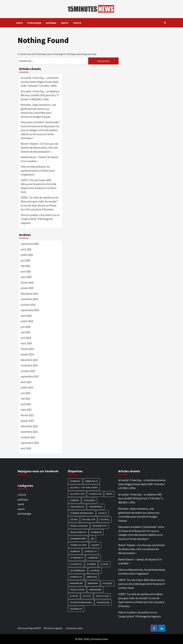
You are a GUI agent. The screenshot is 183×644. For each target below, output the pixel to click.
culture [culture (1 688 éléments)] (74, 519)
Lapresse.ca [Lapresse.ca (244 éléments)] (90, 551)
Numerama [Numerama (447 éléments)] (93, 583)
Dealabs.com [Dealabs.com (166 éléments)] (89, 519)
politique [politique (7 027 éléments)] (107, 583)
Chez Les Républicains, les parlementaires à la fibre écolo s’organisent (38, 171)
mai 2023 (25, 399)
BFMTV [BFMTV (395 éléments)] (109, 494)
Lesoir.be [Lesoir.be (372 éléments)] (95, 571)
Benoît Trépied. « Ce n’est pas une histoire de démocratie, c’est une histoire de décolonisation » (39, 148)
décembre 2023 (29, 360)
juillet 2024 (27, 321)
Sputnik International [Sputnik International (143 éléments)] (81, 602)
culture (77, 23)
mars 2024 (26, 343)
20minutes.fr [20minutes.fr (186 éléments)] (91, 481)
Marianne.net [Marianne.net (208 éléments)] (76, 583)
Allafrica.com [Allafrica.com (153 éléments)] (77, 494)
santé (19, 23)
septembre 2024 (30, 310)
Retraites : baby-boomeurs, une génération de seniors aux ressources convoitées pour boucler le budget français (38, 111)
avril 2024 (26, 338)
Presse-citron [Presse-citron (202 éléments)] (77, 590)
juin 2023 (26, 393)
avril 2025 (26, 272)
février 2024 (27, 349)
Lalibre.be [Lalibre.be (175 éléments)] (75, 551)
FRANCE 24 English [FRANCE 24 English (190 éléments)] (79, 526)
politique (51, 23)
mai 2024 (25, 332)
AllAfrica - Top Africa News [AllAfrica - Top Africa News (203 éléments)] (84, 488)
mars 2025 (26, 277)
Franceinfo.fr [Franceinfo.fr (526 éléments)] (99, 526)
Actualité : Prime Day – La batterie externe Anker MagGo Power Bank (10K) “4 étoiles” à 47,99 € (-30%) (40, 82)
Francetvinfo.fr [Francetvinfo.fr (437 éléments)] (78, 532)
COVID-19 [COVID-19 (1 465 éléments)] (102, 513)
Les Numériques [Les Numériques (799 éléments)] (78, 571)
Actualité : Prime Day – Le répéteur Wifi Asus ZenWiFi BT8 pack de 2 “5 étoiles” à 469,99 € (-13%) (40, 95)
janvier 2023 (27, 421)
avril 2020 (26, 448)
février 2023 (27, 415)
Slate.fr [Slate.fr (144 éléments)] (74, 596)
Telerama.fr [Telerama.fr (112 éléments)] (76, 609)
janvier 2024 (27, 354)
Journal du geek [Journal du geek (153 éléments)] (78, 545)
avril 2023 (26, 404)
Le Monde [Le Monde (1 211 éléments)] (91, 564)
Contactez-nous (74, 628)
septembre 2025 (30, 244)
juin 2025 (26, 260)
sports (65, 23)
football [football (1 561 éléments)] (105, 519)
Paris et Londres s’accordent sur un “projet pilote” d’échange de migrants (40, 219)
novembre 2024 (29, 299)
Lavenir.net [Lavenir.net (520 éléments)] (93, 558)
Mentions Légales (53, 628)
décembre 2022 (29, 426)
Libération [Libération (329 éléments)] (92, 577)
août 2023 (26, 382)
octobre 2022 (28, 437)
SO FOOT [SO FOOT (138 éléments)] (87, 596)
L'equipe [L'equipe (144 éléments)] (95, 545)
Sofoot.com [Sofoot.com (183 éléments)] (102, 596)
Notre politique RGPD (29, 628)
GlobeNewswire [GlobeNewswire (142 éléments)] (78, 539)
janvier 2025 (27, 288)
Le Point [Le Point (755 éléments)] (104, 564)
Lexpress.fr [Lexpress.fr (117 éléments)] (76, 577)
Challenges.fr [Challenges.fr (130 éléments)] (77, 507)
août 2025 (26, 249)
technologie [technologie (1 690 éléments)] (103, 602)
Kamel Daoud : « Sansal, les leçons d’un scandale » (40, 159)
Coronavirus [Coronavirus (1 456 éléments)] (96, 507)
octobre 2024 (28, 305)
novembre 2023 (29, 365)
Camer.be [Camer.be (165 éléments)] (74, 500)
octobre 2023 (28, 371)
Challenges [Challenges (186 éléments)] (89, 500)
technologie (34, 23)
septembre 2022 (30, 443)
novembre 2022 (29, 432)
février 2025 (27, 283)
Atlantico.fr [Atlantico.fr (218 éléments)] (95, 494)
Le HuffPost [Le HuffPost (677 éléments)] (76, 564)
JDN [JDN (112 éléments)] (92, 539)
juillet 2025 (27, 255)
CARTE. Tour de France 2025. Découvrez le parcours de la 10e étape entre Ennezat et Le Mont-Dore (39, 186)
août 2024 (26, 316)
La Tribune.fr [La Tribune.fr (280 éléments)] (76, 558)
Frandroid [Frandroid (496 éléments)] (96, 532)
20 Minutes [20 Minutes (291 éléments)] (75, 481)
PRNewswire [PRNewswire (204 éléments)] (95, 590)
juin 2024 (26, 327)
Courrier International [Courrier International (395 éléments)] (82, 513)
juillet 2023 (27, 388)
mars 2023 (26, 410)
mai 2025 (25, 266)
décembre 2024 (29, 294)
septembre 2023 (30, 376)
